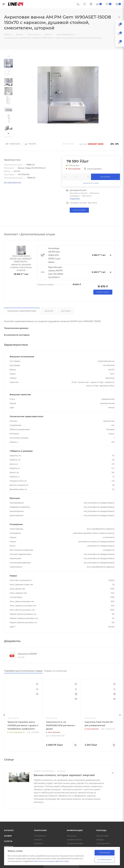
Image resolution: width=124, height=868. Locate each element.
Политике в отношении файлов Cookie (51, 861)
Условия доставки (75, 843)
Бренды (9, 847)
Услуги (8, 841)
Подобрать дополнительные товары (23, 671)
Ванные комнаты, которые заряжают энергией (64, 775)
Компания (40, 830)
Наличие (49, 311)
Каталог (9, 830)
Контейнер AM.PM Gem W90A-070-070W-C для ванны (54, 255)
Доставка (66, 311)
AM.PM (17, 171)
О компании (40, 836)
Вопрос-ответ (103, 836)
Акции (8, 836)
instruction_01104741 (27, 654)
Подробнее (75, 199)
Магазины (72, 836)
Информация (75, 830)
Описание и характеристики (22, 311)
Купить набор (103, 292)
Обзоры (100, 840)
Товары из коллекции (55, 671)
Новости (38, 840)
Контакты (39, 843)
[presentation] (4, 715)
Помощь (101, 830)
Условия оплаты (74, 840)
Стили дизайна (103, 843)
